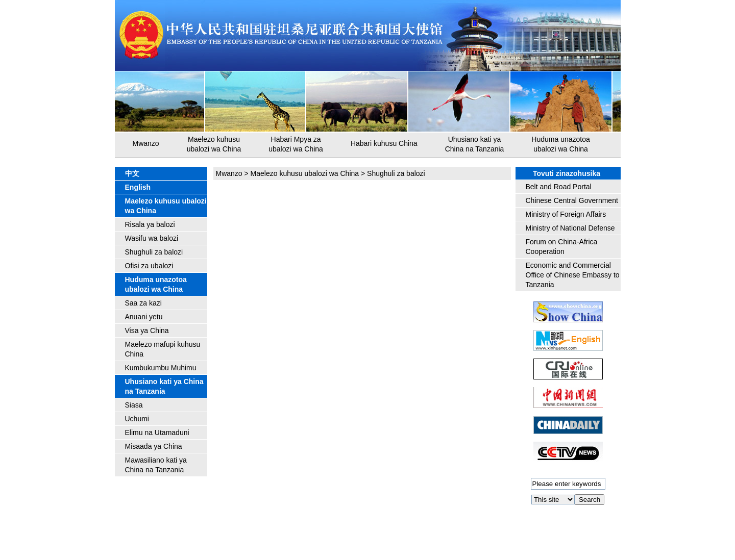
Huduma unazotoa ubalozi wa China (560, 144)
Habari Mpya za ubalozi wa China (296, 144)
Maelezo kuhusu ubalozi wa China (214, 144)
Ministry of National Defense (570, 228)
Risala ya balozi (150, 224)
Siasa (134, 405)
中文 (132, 173)
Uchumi (137, 419)
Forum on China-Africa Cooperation (562, 247)
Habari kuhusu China (384, 143)
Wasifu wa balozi (152, 238)
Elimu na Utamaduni (157, 432)
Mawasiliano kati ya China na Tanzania (156, 465)
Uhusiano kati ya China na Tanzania (475, 144)
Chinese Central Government (572, 200)
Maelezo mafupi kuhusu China (163, 349)
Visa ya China (147, 330)
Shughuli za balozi (154, 252)
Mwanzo (146, 143)
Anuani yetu (144, 317)
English (138, 187)
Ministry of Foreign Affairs (566, 214)
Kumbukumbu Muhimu (161, 368)
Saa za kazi (143, 303)
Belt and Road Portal (559, 187)
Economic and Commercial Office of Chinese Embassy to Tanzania (573, 275)
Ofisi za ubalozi (149, 266)
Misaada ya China (154, 446)
